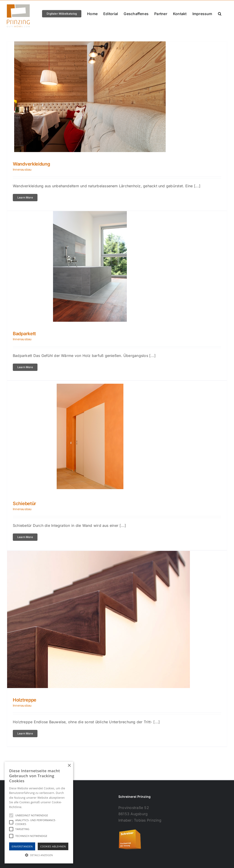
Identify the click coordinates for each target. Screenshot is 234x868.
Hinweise (29, 807)
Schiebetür (24, 504)
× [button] (69, 766)
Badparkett (24, 334)
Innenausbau (22, 169)
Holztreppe (25, 700)
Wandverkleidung (32, 164)
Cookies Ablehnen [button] (53, 846)
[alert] (39, 813)
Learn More (25, 197)
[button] (220, 13)
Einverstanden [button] (22, 846)
